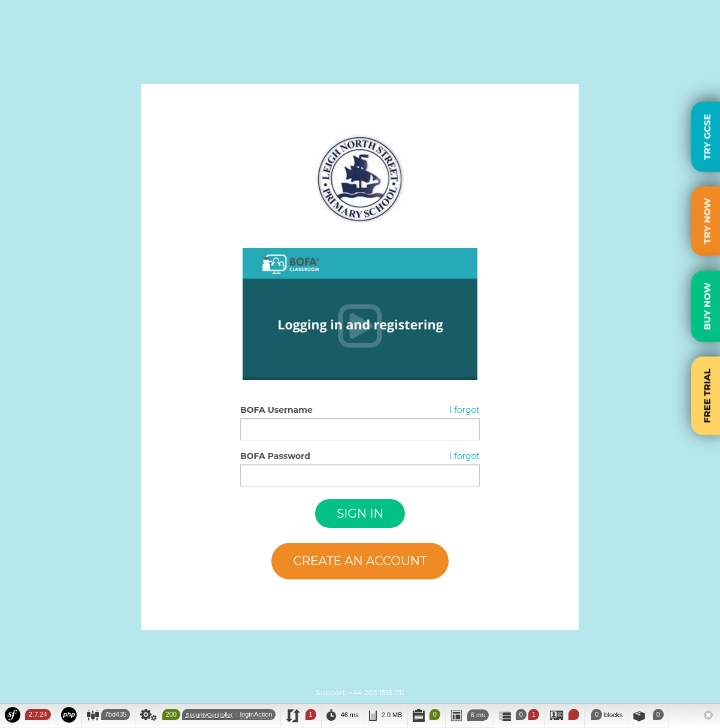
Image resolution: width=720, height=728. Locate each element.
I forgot (465, 410)
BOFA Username (276, 410)
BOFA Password (275, 456)
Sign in (360, 513)
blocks (606, 715)
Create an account (360, 561)
